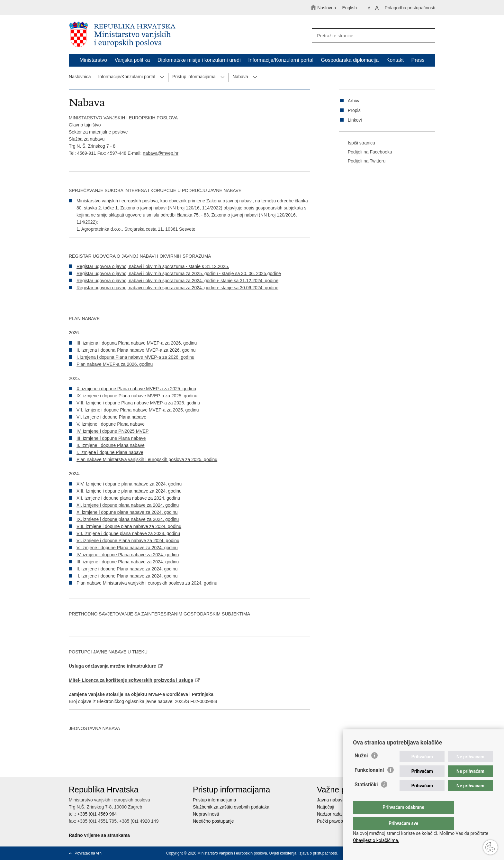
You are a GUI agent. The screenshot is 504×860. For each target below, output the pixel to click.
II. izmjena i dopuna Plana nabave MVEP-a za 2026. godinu (136, 350)
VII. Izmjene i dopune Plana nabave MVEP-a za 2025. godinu (138, 410)
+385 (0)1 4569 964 (97, 814)
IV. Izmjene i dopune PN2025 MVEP (113, 431)
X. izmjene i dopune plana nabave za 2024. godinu (127, 512)
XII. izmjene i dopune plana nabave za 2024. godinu (128, 498)
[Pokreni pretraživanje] (428, 36)
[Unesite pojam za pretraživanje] (370, 36)
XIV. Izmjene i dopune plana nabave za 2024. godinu (129, 484)
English (349, 8)
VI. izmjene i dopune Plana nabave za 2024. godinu (128, 541)
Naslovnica (80, 77)
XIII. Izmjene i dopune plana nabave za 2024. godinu (129, 491)
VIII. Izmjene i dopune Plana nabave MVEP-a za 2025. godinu (138, 403)
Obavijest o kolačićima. (376, 840)
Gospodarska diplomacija (350, 60)
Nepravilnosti (206, 814)
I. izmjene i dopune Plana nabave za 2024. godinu (127, 576)
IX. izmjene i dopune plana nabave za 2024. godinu (128, 519)
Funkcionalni (369, 783)
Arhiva (354, 101)
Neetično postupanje (213, 821)
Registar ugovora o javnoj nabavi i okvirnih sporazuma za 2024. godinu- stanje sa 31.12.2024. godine (177, 281)
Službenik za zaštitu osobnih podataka (231, 807)
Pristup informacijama (194, 77)
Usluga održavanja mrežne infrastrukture (113, 666)
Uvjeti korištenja (283, 853)
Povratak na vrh (88, 853)
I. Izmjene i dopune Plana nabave (110, 452)
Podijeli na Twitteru (362, 161)
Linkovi (355, 120)
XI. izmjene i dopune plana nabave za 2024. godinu (128, 505)
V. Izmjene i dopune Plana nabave (111, 424)
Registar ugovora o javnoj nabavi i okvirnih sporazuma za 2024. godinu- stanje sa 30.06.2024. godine (177, 288)
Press (418, 60)
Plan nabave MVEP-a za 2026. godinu (115, 364)
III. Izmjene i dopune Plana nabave (111, 438)
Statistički (366, 797)
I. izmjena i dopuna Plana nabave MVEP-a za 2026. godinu (135, 357)
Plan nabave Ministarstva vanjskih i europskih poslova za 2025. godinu (147, 459)
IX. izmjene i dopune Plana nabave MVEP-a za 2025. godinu (138, 396)
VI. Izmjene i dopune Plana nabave (111, 417)
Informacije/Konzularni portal (281, 60)
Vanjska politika (132, 60)
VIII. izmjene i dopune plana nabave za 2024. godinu (129, 526)
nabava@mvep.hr (161, 153)
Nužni (361, 768)
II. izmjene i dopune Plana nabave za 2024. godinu (127, 569)
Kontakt (395, 60)
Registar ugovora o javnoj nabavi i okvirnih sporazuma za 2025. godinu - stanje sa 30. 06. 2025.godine (179, 273)
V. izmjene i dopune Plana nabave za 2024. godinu (127, 548)
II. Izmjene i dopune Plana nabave (111, 445)
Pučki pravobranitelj (337, 821)
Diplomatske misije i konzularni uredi (199, 60)
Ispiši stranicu (357, 143)
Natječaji (326, 807)
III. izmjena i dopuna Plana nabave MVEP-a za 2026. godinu (137, 343)
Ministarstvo (93, 60)
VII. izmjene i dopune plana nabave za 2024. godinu (128, 533)
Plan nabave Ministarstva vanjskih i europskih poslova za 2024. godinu (147, 583)
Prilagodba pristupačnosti (410, 8)
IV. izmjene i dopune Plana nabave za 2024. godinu (128, 555)
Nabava (240, 77)
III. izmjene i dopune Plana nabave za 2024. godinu (128, 562)
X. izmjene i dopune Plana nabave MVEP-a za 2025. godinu (136, 389)
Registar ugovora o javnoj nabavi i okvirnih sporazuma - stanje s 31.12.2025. (153, 266)
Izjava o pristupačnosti (318, 853)
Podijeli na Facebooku (365, 152)
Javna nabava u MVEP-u (342, 800)
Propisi (355, 110)
